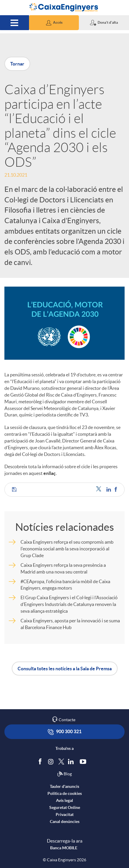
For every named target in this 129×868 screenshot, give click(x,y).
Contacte (67, 720)
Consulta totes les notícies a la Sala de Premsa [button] (65, 669)
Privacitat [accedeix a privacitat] (65, 814)
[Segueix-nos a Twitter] (61, 761)
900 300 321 (65, 732)
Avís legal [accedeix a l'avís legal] (64, 800)
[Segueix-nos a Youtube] (84, 761)
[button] (54, 23)
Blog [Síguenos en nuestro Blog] (64, 774)
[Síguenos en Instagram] (51, 761)
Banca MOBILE (64, 848)
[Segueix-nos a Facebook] (41, 761)
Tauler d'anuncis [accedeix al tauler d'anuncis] (64, 786)
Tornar (17, 64)
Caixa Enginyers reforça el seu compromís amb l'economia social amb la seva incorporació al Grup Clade (67, 549)
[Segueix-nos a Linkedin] (72, 761)
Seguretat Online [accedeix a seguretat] (65, 807)
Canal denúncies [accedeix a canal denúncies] (65, 821)
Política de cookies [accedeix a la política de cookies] (65, 793)
